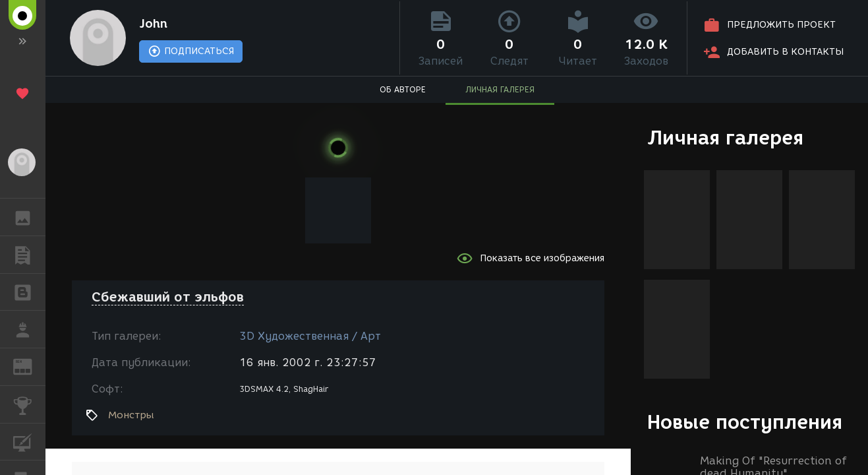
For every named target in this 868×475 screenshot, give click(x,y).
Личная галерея (725, 138)
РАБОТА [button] (29, 329)
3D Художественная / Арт (310, 336)
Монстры (131, 415)
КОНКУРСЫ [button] (29, 404)
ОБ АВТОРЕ (403, 89)
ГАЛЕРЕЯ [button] (29, 217)
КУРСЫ (29, 441)
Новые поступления (745, 422)
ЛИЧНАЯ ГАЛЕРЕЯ (500, 89)
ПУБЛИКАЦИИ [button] (29, 255)
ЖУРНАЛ (29, 366)
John (153, 24)
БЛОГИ (29, 291)
